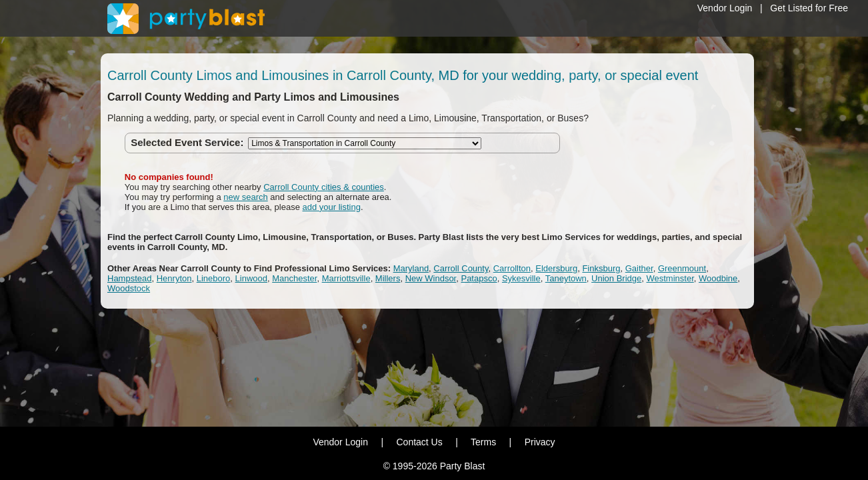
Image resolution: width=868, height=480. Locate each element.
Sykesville (521, 278)
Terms (483, 442)
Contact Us (419, 442)
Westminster (670, 278)
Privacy (540, 442)
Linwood (251, 278)
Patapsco (479, 278)
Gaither (639, 268)
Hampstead (129, 278)
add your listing (332, 207)
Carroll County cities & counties (324, 187)
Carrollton (512, 268)
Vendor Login (725, 8)
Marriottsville (346, 278)
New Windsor (431, 278)
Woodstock (129, 288)
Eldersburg (556, 268)
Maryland (411, 268)
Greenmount (682, 268)
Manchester (294, 278)
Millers (388, 278)
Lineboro (214, 278)
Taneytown (566, 278)
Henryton (174, 278)
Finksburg (601, 268)
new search (245, 197)
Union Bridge (616, 278)
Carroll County (461, 268)
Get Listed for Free (809, 8)
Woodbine (718, 278)
